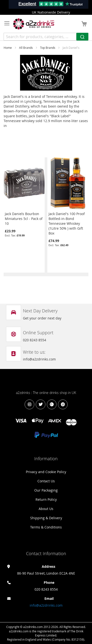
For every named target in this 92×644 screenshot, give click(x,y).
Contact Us (46, 481)
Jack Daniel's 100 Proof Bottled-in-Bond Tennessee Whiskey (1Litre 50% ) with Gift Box (67, 223)
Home (8, 48)
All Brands (26, 48)
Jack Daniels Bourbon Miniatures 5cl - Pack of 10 (24, 219)
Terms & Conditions (46, 527)
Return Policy (46, 499)
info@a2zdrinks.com (46, 605)
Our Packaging (46, 490)
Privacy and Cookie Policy (46, 472)
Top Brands (48, 48)
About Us (46, 509)
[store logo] (34, 24)
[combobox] (46, 37)
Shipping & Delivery (46, 518)
